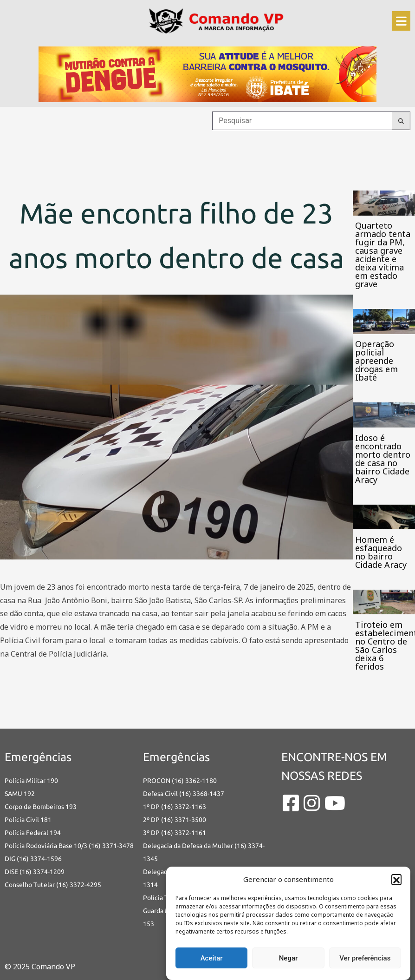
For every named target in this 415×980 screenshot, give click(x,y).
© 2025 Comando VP (40, 967)
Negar (289, 958)
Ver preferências (365, 958)
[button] (396, 879)
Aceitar (212, 958)
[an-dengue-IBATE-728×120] (207, 73)
